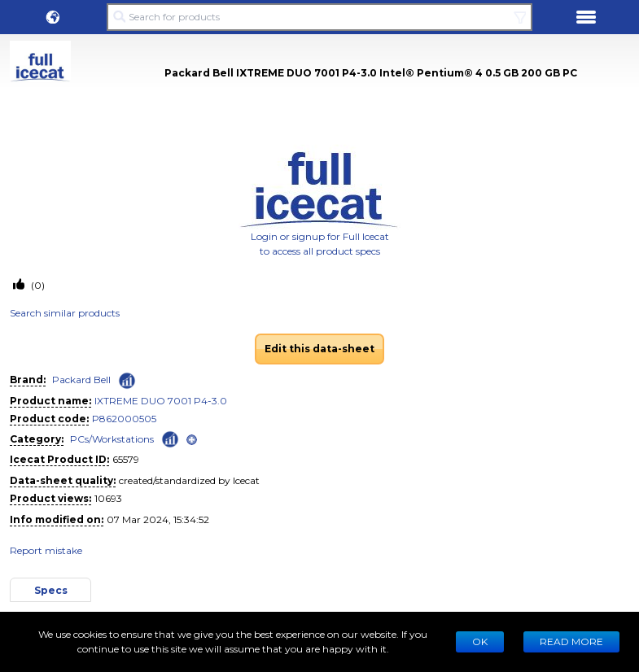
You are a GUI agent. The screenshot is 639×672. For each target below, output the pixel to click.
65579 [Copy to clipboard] (126, 459)
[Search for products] (320, 17)
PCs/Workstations (112, 439)
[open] (192, 440)
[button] (53, 17)
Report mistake (46, 550)
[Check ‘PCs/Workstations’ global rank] (170, 438)
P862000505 (124, 419)
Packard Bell (81, 380)
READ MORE (571, 641)
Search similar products (65, 313)
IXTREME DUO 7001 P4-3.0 (161, 401)
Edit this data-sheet (319, 349)
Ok (480, 641)
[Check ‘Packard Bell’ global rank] (127, 381)
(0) (37, 285)
